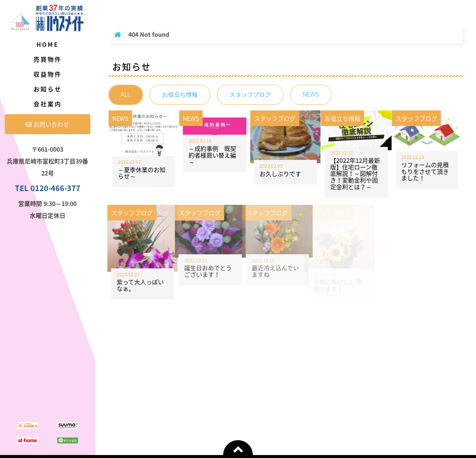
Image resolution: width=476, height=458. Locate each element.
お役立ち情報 (180, 95)
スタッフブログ (250, 95)
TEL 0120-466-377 (48, 188)
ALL (126, 95)
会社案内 (48, 104)
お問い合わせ (47, 124)
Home (48, 44)
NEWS (311, 95)
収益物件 (48, 74)
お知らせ (48, 89)
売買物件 (48, 59)
